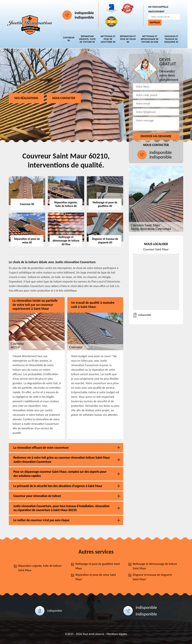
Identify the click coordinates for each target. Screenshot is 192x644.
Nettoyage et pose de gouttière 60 (110, 39)
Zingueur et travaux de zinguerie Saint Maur (152, 577)
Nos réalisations (26, 98)
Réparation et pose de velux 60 (130, 39)
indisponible (86, 13)
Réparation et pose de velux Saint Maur (96, 577)
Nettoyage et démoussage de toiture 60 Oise (152, 39)
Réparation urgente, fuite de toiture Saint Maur (40, 568)
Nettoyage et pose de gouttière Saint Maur (98, 566)
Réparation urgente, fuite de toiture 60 (90, 39)
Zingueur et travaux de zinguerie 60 (174, 39)
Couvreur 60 (71, 39)
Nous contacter (64, 98)
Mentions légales (117, 634)
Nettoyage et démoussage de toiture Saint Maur (155, 566)
